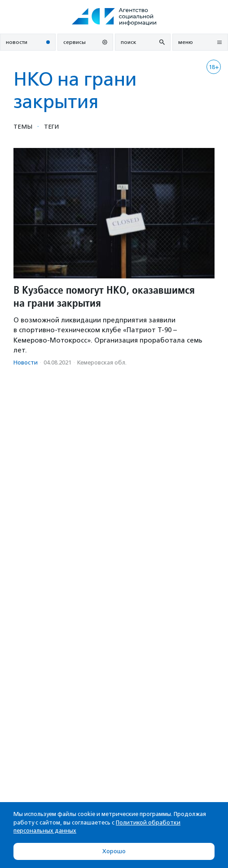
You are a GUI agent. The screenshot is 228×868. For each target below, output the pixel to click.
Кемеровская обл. (102, 362)
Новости (26, 362)
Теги (51, 126)
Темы (23, 126)
